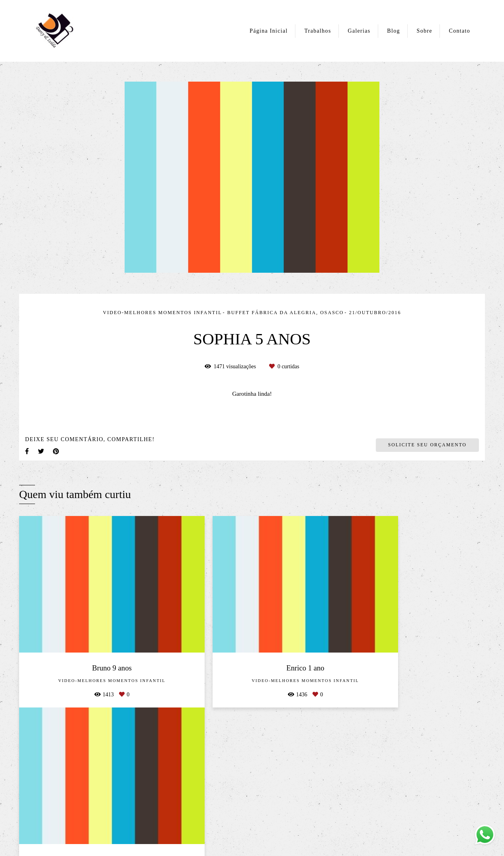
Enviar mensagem (405, 754)
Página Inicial (269, 31)
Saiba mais (129, 806)
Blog (393, 31)
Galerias (359, 31)
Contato (460, 31)
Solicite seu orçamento (427, 445)
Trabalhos (317, 31)
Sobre (425, 31)
